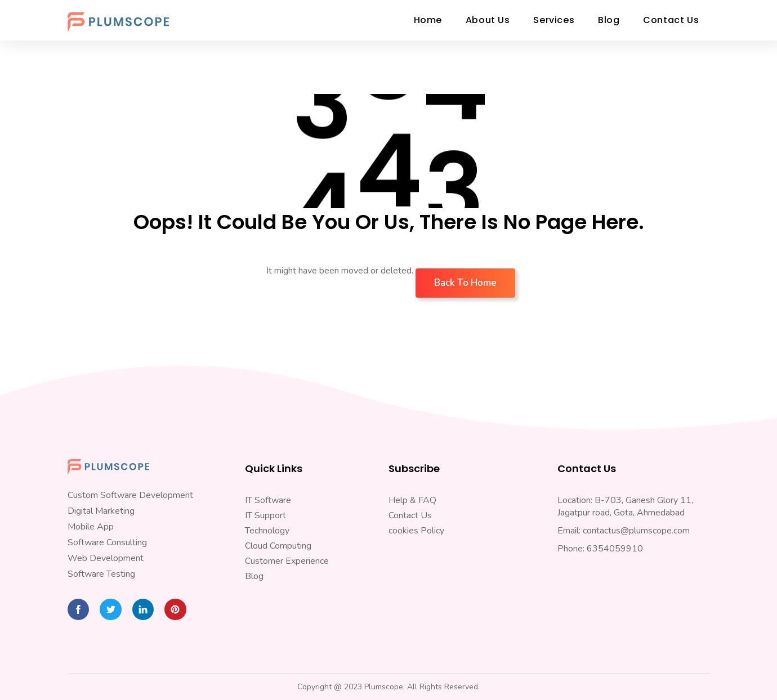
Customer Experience (287, 561)
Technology (267, 531)
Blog (254, 576)
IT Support (265, 515)
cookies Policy (416, 531)
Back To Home (465, 283)
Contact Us (410, 515)
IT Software (268, 500)
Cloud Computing (278, 546)
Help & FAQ (412, 500)
